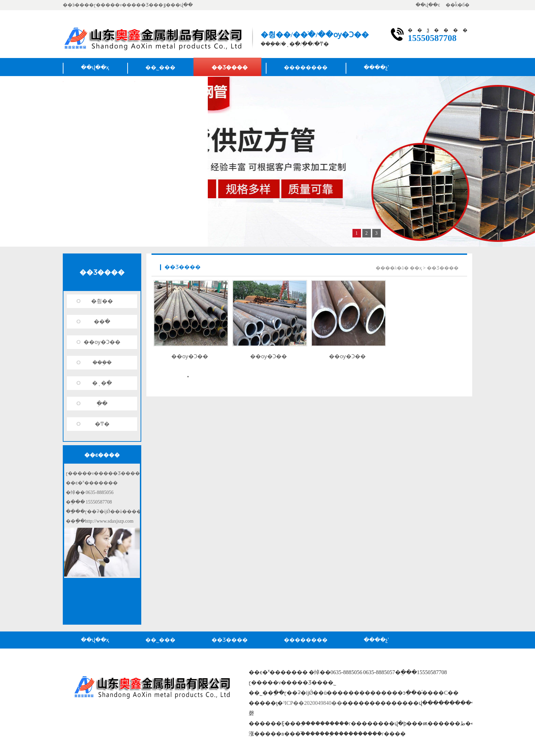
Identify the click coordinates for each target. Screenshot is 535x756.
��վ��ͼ (428, 5)
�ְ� (102, 403)
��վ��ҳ (95, 67)
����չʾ (377, 67)
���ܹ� (102, 362)
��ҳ (416, 268)
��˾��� (160, 67)
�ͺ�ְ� (102, 383)
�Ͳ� (102, 424)
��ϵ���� (99, 86)
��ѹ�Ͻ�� (102, 342)
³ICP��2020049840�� (313, 703)
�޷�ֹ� (102, 322)
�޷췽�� (102, 301)
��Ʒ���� (230, 67)
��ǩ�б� (458, 5)
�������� (306, 67)
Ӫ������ (171, 86)
